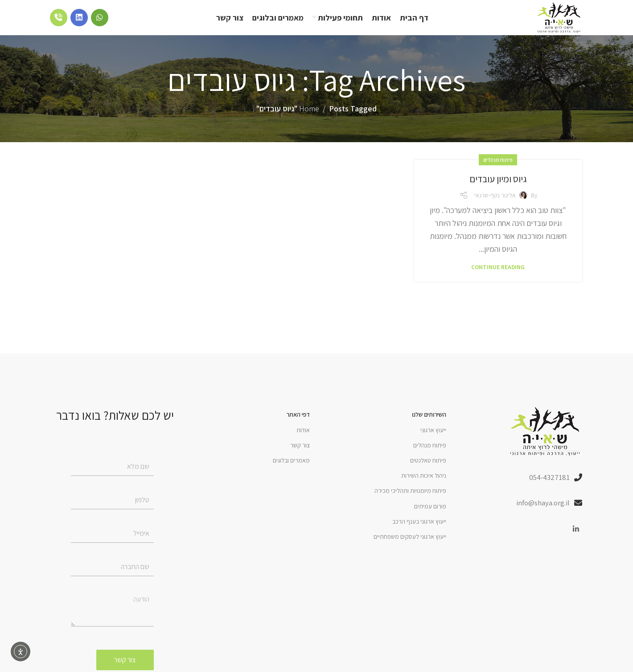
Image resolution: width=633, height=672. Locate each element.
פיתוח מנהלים (498, 169)
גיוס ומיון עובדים (498, 188)
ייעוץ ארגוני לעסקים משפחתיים (410, 546)
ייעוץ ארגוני (433, 439)
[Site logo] (552, 22)
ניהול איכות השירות (424, 485)
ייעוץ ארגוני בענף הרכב (419, 531)
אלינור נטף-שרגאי (495, 205)
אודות (303, 439)
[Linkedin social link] (576, 540)
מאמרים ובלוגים (291, 470)
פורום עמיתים (430, 516)
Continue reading (498, 277)
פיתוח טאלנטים (428, 470)
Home (309, 118)
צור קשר (300, 455)
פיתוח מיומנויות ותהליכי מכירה (410, 500)
